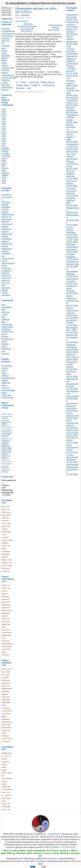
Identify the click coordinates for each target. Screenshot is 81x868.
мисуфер (5, 529)
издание (4, 770)
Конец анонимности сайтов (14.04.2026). (72, 449)
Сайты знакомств (7, 433)
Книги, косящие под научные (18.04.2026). (72, 424)
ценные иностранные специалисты (7, 568)
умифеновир (6, 554)
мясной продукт (7, 532)
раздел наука (6, 621)
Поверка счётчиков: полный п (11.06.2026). (72, 70)
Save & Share (22, 21)
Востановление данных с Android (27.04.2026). (72, 322)
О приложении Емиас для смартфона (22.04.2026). (72, 406)
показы (4, 535)
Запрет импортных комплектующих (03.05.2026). (73, 301)
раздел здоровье (7, 610)
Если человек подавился (6, 436)
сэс (3, 795)
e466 (10, 753)
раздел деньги (6, 605)
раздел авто (5, 599)
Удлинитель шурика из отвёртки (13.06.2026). (72, 60)
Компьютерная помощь (6, 457)
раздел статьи (6, 725)
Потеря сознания (7, 448)
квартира (5, 594)
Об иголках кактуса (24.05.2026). (72, 183)
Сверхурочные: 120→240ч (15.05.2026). (72, 240)
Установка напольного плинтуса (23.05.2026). (72, 192)
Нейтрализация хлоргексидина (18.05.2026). (73, 220)
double (4, 506)
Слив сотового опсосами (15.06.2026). (72, 50)
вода (9, 588)
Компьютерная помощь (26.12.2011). (55, 28)
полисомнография (7, 540)
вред (10, 669)
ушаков (4, 801)
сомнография (6, 551)
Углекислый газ (6, 432)
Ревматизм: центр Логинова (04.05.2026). (72, 290)
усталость (5, 563)
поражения (5, 543)
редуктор (5, 781)
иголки (4, 523)
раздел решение (7, 644)
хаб (9, 804)
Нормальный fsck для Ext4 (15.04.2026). (72, 433)
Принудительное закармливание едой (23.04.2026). (72, 384)
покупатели (5, 537)
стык (8, 792)
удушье (9, 798)
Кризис (4, 428)
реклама (20, 88)
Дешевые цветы (7, 447)
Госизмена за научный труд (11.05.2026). (73, 264)
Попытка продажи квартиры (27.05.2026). (72, 175)
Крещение (5, 439)
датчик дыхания (7, 515)
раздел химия (6, 649)
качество (4, 591)
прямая (4, 546)
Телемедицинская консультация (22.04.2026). (72, 395)
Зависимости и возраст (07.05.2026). (72, 281)
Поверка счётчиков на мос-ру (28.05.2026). (72, 165)
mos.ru (9, 512)
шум (9, 810)
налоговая (34, 82)
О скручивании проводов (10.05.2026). (72, 273)
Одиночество (6, 425)
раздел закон (6, 608)
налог (24, 82)
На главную (12, 3)
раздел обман (6, 624)
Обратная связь (49, 3)
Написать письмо (66, 3)
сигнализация (6, 787)
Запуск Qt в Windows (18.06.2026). (72, 32)
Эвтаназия (5, 472)
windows (4, 588)
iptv (3, 756)
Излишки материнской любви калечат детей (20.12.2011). (27, 28)
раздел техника (6, 646)
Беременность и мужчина (7, 423)
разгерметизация (7, 778)
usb (8, 585)
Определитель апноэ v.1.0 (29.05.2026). (72, 147)
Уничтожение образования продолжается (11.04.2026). (72, 470)
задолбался (5, 521)
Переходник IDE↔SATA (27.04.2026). (72, 330)
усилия (9, 560)
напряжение (6, 596)
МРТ (9, 470)
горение (4, 767)
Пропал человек (7, 450)
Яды (11, 416)
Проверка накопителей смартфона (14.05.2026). (72, 248)
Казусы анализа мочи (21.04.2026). (73, 416)
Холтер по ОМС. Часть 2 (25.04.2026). (73, 357)
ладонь (9, 523)
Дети (8, 420)
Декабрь (26, 15)
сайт (29, 88)
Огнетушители (6, 453)
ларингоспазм (6, 526)
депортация (5, 518)
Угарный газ (9, 430)
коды (3, 672)
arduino (4, 585)
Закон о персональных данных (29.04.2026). (72, 312)
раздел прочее (6, 635)
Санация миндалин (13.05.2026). (72, 257)
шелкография (6, 807)
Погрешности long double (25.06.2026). (72, 17)
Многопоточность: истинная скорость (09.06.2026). (72, 81)
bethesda (4, 753)
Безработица (6, 442)
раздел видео (6, 602)
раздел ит (5, 616)
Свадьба (4, 454)
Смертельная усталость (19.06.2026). (72, 25)
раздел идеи (6, 613)
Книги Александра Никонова (5, 468)
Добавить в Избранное (29, 3)
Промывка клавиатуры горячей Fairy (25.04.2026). (72, 348)
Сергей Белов (54, 834)
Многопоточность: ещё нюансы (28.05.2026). (72, 155)
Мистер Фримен (6, 451)
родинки (4, 784)
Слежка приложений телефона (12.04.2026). (72, 459)
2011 (18, 15)
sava (6, 756)
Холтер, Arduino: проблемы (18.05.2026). (72, 231)
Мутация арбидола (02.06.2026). (72, 110)
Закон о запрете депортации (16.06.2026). (72, 40)
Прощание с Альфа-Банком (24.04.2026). (72, 366)
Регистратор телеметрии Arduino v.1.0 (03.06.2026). (72, 102)
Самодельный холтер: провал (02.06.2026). (72, 119)
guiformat (5, 669)
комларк (4, 773)
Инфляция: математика (5, 444)
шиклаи (4, 810)
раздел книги (6, 619)
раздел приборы (7, 633)
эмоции (7, 742)
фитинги (4, 804)
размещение (49, 85)
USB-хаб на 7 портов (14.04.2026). (72, 440)
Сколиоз (4, 414)
